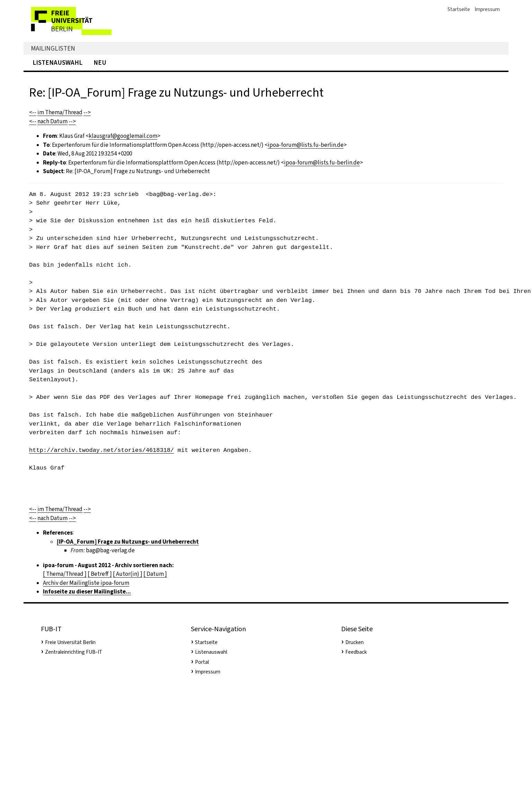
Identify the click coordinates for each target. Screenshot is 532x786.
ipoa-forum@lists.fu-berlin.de (306, 145)
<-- (33, 112)
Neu (100, 62)
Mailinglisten (53, 48)
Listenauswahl (57, 62)
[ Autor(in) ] (128, 574)
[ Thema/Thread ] (65, 574)
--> (87, 112)
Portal (202, 662)
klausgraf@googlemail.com (123, 136)
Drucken (354, 642)
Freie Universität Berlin (70, 642)
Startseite (459, 9)
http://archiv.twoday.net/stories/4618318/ (101, 450)
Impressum (487, 9)
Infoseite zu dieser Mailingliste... (87, 592)
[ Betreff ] (100, 574)
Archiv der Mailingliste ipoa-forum (86, 583)
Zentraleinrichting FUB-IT (74, 652)
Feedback (356, 652)
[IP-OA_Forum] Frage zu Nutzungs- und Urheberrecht (128, 542)
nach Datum (52, 121)
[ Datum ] (155, 574)
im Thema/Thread (60, 112)
